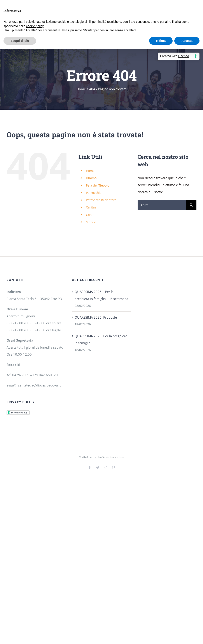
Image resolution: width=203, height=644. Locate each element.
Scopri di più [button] (20, 41)
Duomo (91, 178)
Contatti (92, 215)
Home (90, 171)
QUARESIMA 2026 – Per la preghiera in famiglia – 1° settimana (101, 295)
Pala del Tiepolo (98, 185)
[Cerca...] (162, 205)
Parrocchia (94, 193)
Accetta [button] (187, 41)
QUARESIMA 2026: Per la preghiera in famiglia (101, 339)
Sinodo (91, 222)
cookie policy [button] (35, 26)
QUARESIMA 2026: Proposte (96, 317)
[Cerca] (191, 205)
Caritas (91, 207)
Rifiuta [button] (161, 41)
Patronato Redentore (101, 200)
